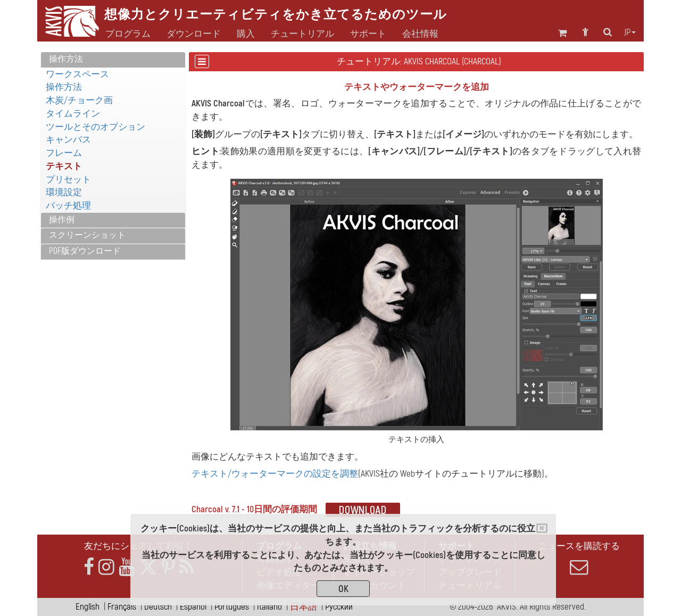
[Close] (542, 528)
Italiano (269, 607)
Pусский (339, 607)
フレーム (64, 153)
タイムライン (73, 114)
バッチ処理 (68, 206)
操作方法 (66, 59)
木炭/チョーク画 (79, 100)
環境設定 (64, 192)
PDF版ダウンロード (85, 251)
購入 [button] (246, 34)
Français (122, 607)
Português (232, 607)
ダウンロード (194, 34)
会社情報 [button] (420, 34)
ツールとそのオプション (95, 127)
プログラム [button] (128, 34)
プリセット (68, 180)
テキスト (64, 166)
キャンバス (68, 140)
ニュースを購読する (579, 559)
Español (193, 607)
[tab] (113, 60)
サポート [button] (368, 34)
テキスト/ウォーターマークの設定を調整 (275, 474)
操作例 (62, 220)
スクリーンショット (87, 235)
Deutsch (158, 607)
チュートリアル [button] (302, 34)
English (88, 607)
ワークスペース (77, 74)
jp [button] (630, 32)
